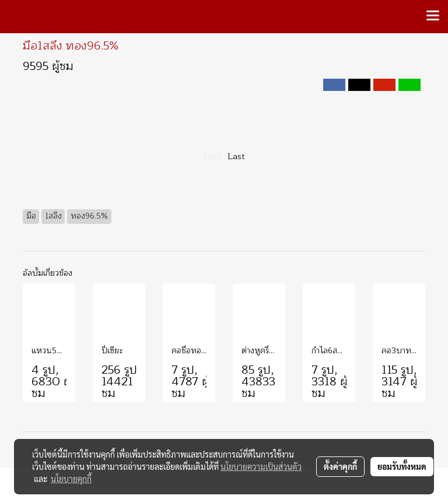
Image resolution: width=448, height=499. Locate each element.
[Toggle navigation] (433, 16)
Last (236, 157)
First (213, 157)
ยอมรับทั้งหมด (402, 466)
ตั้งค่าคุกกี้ (340, 466)
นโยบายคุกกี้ (71, 479)
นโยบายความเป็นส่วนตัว (261, 466)
